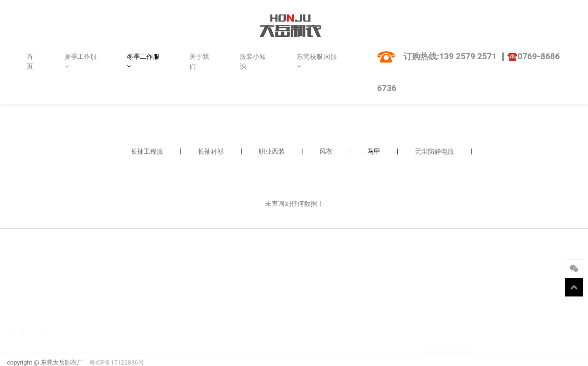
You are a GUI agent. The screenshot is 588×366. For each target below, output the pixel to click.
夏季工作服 (81, 61)
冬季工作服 (143, 61)
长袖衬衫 (211, 152)
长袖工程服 (147, 152)
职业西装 (272, 152)
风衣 (326, 152)
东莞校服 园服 (317, 61)
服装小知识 (253, 61)
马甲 (374, 152)
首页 (30, 61)
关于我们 (199, 61)
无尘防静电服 (435, 152)
